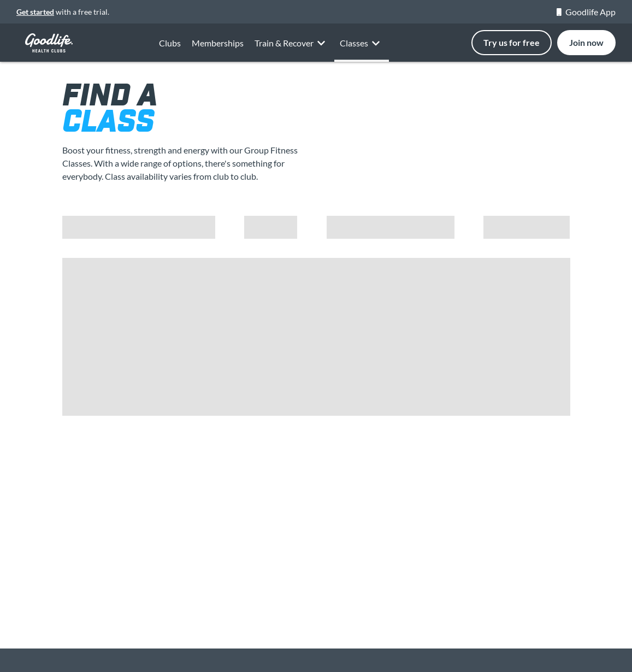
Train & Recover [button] (292, 52)
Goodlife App (586, 12)
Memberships (218, 46)
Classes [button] (362, 54)
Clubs (170, 43)
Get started (35, 12)
